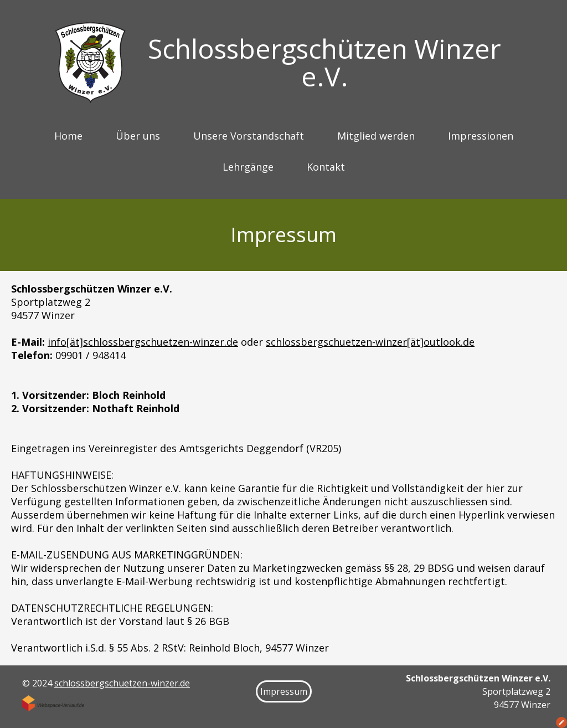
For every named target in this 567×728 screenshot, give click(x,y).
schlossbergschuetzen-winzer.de (122, 683)
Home (68, 136)
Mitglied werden (376, 136)
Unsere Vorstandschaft (249, 136)
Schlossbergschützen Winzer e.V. (324, 62)
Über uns (138, 136)
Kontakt (326, 167)
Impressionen (481, 136)
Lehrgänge (248, 167)
